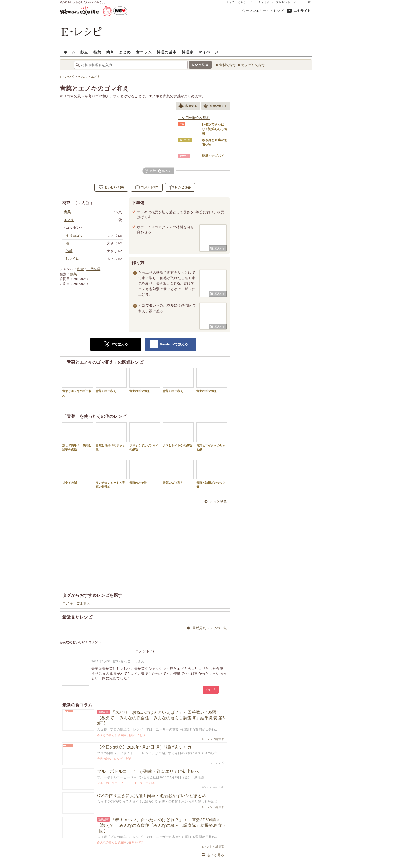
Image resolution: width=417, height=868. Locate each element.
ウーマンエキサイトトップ (263, 11)
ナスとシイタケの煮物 (178, 435)
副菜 (73, 274)
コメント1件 (147, 187)
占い (270, 2)
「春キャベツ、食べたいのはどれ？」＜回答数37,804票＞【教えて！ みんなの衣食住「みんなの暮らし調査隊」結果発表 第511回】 (162, 825)
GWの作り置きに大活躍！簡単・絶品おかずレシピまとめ (152, 796)
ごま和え (83, 603)
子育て (230, 2)
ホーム (70, 52)
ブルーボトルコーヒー (112, 783)
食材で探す (228, 65)
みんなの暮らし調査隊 (112, 735)
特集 (97, 52)
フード (133, 783)
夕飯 (128, 759)
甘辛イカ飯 (78, 472)
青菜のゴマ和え (111, 380)
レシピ (118, 759)
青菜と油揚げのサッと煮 (111, 437)
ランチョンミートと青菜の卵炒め (111, 474)
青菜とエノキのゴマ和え (78, 382)
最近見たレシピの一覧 (210, 628)
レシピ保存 (183, 187)
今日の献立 (104, 759)
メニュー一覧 (302, 2)
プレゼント (283, 2)
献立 (84, 52)
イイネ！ (211, 689)
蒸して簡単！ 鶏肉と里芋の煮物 (78, 437)
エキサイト (302, 11)
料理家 (188, 52)
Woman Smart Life (213, 787)
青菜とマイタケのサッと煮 (212, 437)
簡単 (110, 52)
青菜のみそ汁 (145, 472)
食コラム (144, 52)
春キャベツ (136, 842)
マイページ (208, 52)
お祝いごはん (137, 735)
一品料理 (93, 269)
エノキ (68, 603)
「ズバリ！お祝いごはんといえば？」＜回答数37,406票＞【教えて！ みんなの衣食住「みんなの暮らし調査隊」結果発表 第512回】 (162, 718)
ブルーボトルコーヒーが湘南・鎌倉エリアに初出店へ (148, 771)
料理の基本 (167, 52)
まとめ (125, 52)
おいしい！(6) (114, 187)
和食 (80, 269)
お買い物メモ (215, 106)
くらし (242, 2)
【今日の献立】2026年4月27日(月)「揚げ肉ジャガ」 (146, 747)
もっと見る (218, 502)
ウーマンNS (147, 783)
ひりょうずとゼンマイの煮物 (145, 437)
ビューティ (257, 2)
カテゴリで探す (253, 65)
